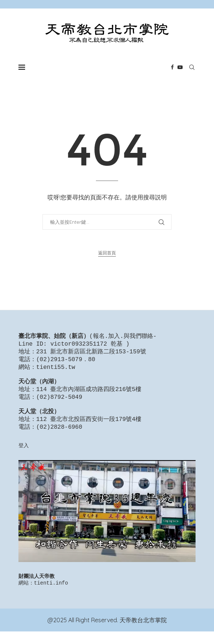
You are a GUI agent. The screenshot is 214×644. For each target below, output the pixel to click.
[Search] (192, 67)
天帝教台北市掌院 (143, 633)
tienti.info (51, 595)
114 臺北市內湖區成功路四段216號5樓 (89, 395)
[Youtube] (180, 67)
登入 (24, 456)
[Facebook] (172, 67)
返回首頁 (107, 253)
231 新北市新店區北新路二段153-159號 (91, 353)
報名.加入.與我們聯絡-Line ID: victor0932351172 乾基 (87, 341)
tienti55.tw (56, 370)
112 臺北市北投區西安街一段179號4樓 (89, 429)
